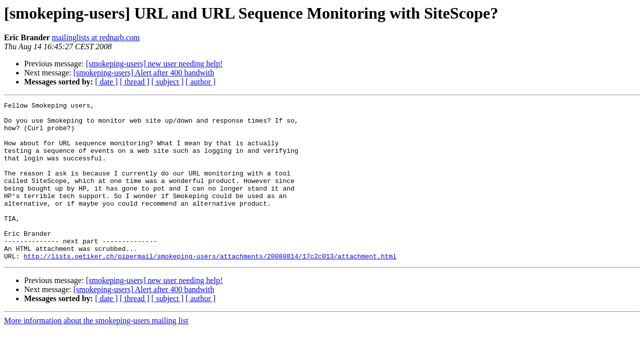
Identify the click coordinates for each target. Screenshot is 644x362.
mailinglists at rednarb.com (96, 37)
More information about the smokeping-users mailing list (96, 352)
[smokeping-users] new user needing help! (154, 64)
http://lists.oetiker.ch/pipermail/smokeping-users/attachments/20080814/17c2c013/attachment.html (210, 288)
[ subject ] (168, 82)
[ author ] (201, 82)
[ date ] (106, 82)
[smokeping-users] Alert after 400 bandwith (144, 73)
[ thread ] (135, 82)
